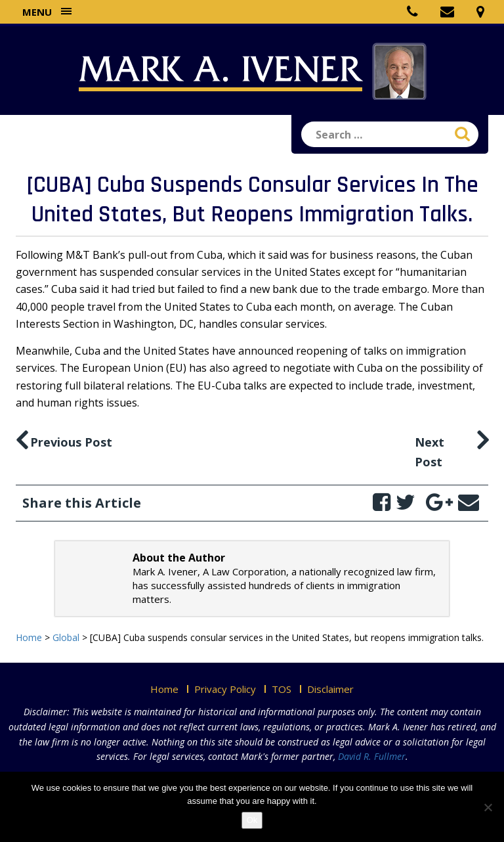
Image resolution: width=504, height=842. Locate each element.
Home (164, 689)
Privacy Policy (225, 689)
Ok (252, 820)
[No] (488, 807)
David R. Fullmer (372, 756)
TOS (282, 689)
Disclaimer (330, 689)
